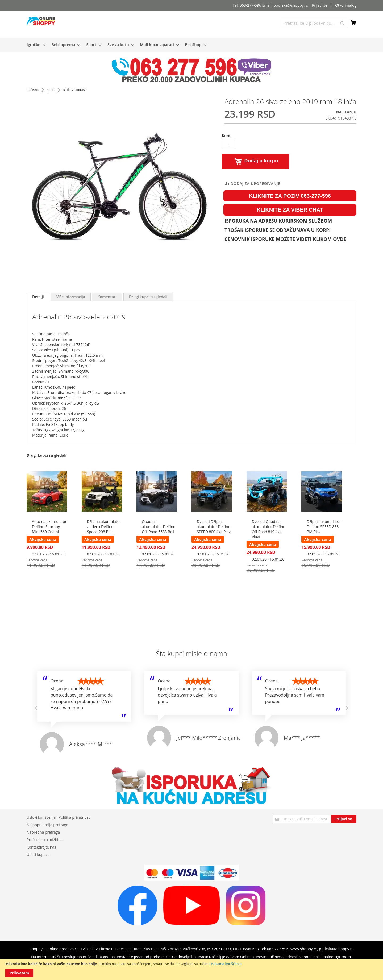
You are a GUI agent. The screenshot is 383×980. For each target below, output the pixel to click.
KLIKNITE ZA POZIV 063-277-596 (290, 196)
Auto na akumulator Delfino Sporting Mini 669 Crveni (49, 527)
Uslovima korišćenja (225, 964)
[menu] (191, 45)
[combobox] (314, 23)
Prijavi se (320, 5)
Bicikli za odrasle (75, 90)
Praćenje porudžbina (45, 840)
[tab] (38, 297)
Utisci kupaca (38, 855)
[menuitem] (35, 45)
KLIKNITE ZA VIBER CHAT (290, 210)
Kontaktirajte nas (41, 847)
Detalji (38, 297)
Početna (33, 90)
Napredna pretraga (43, 832)
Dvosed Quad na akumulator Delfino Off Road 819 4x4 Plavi (269, 529)
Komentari (107, 297)
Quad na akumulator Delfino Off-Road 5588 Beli (159, 527)
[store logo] (41, 21)
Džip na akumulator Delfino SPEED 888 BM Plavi (324, 527)
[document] (191, 970)
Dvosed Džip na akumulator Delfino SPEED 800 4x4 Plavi (214, 527)
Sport (51, 90)
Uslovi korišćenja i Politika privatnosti (59, 817)
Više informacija (71, 297)
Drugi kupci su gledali (148, 297)
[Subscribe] (344, 819)
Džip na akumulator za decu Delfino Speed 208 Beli (104, 527)
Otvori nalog (346, 5)
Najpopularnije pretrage (47, 825)
